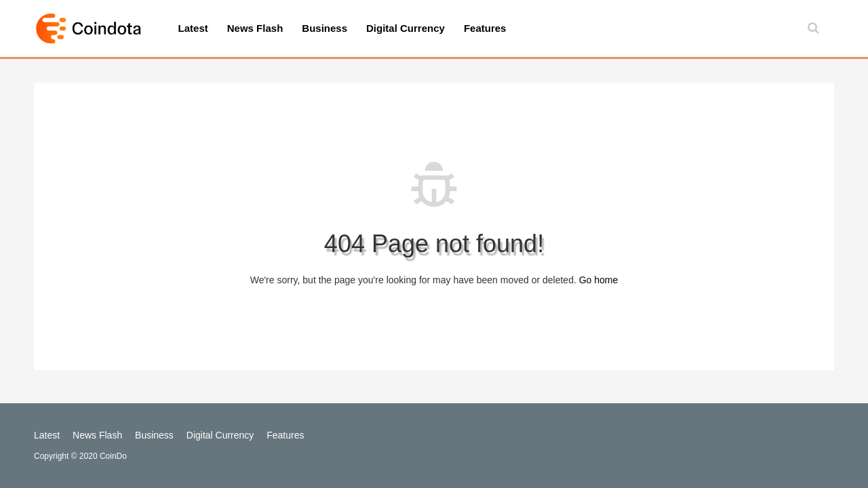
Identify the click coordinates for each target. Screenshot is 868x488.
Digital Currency (406, 28)
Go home (599, 280)
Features (485, 28)
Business (324, 28)
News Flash (255, 28)
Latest (193, 28)
